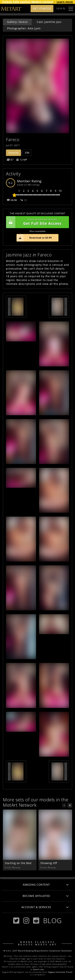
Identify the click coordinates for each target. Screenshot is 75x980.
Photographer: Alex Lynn (24, 28)
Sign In (61, 8)
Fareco (13, 139)
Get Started (42, 8)
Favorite (13, 153)
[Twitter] (16, 921)
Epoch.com (39, 969)
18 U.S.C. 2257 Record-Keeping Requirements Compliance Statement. (38, 951)
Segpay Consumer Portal (60, 972)
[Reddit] (36, 921)
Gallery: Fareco (17, 22)
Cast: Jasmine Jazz (49, 22)
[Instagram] (26, 921)
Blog (52, 921)
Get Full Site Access (37, 222)
